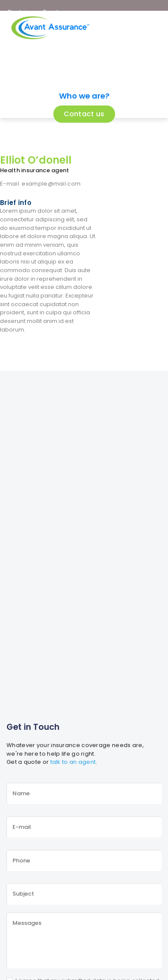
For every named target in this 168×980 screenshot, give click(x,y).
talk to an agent (73, 762)
